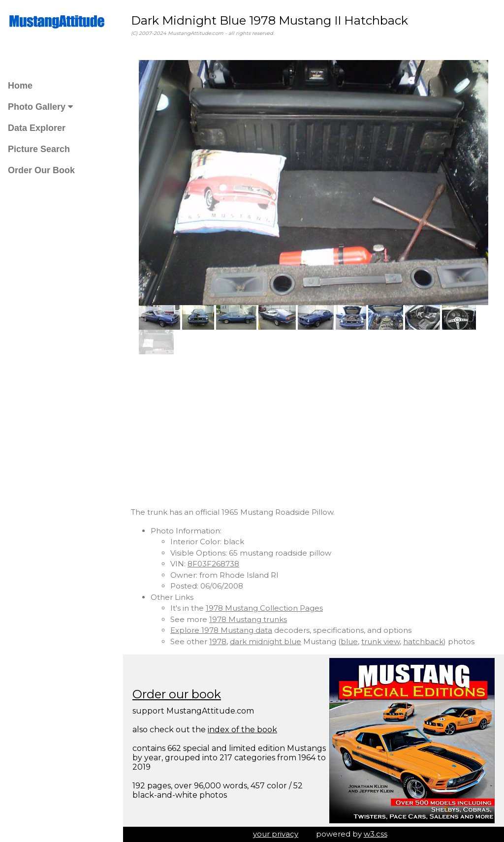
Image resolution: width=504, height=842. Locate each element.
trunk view (380, 641)
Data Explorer (37, 128)
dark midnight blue (266, 641)
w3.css (376, 834)
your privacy (276, 834)
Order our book (177, 694)
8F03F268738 (213, 564)
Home (20, 86)
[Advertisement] (314, 431)
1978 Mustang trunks (248, 619)
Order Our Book (41, 170)
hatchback (423, 641)
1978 (218, 641)
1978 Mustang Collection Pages (264, 608)
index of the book (242, 730)
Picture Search (39, 149)
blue (349, 641)
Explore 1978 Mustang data (221, 630)
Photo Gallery (40, 107)
